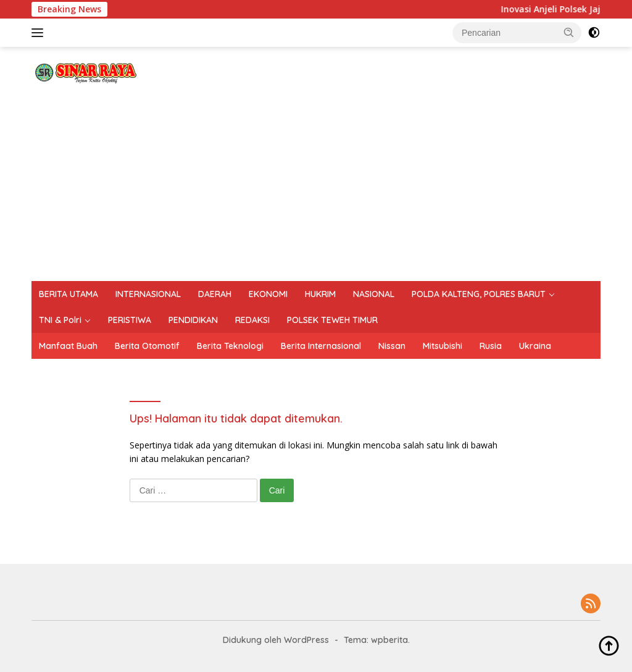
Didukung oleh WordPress (276, 640)
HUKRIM (320, 294)
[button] (569, 32)
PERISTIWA (130, 320)
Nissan (392, 346)
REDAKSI (252, 320)
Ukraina (535, 346)
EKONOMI (268, 294)
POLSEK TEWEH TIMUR (332, 320)
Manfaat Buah (68, 346)
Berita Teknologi (230, 346)
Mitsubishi (443, 346)
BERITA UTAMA (69, 294)
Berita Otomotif (147, 346)
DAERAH (215, 294)
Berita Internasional (321, 346)
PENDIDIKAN (193, 320)
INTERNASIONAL (148, 294)
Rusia (491, 346)
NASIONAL (374, 294)
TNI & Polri (60, 320)
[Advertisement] (316, 188)
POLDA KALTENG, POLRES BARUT (479, 294)
